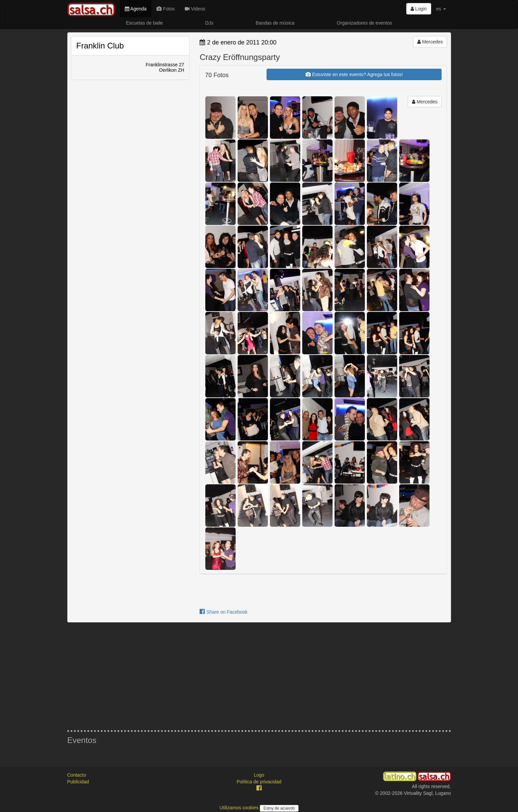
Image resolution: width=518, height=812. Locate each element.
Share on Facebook (223, 612)
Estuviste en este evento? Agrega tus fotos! (354, 74)
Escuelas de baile (144, 23)
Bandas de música (275, 23)
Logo (259, 775)
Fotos (166, 9)
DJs (209, 23)
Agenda (136, 9)
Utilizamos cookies (240, 808)
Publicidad (78, 782)
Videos (195, 9)
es (441, 9)
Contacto (77, 775)
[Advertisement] (259, 676)
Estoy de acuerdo (279, 808)
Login (419, 9)
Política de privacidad (259, 782)
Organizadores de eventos (365, 23)
